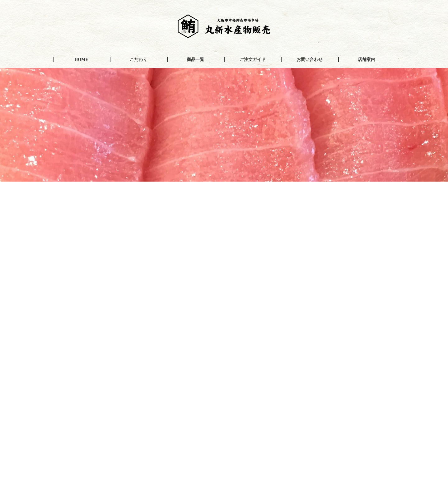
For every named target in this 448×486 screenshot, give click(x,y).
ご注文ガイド (253, 60)
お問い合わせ (310, 60)
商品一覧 (195, 60)
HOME (81, 60)
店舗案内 (366, 60)
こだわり (138, 60)
